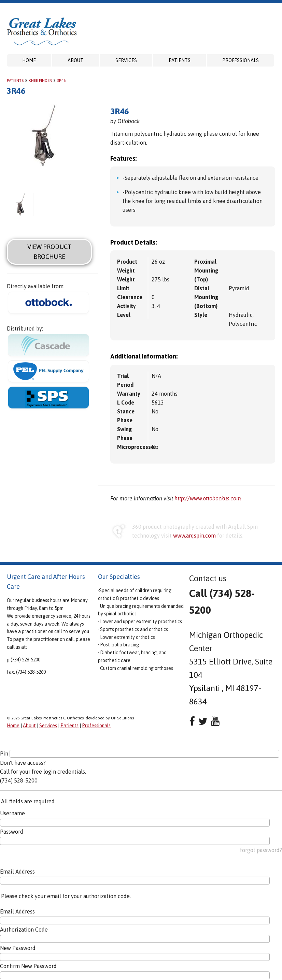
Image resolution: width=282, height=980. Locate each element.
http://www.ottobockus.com (208, 498)
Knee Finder (40, 81)
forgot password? (261, 850)
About (75, 60)
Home (29, 60)
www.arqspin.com (194, 536)
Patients (180, 60)
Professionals (241, 60)
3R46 (61, 81)
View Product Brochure (49, 252)
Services (126, 60)
